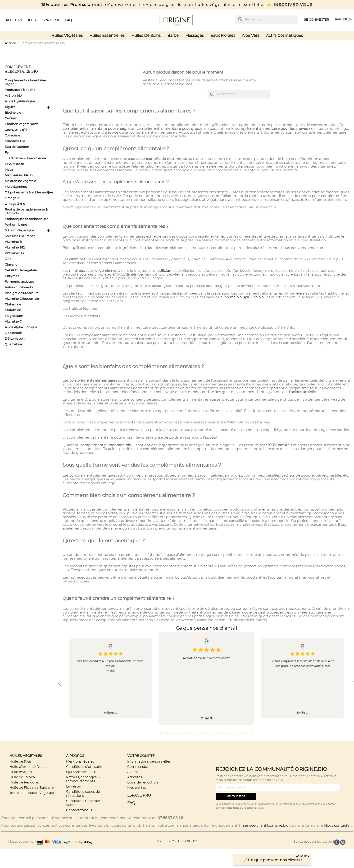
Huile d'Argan (21, 772)
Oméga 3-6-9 (15, 204)
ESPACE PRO (139, 795)
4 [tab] (176, 733)
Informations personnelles (149, 762)
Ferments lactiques (19, 282)
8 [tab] (195, 733)
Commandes (138, 767)
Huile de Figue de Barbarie (32, 788)
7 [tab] (190, 733)
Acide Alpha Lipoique (21, 327)
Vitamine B (13, 242)
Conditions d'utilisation (85, 767)
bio (143, 248)
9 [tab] (199, 733)
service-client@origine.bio (266, 826)
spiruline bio (254, 297)
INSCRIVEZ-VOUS (293, 5)
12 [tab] (213, 733)
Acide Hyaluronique (20, 101)
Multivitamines (16, 187)
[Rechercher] (267, 20)
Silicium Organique (19, 231)
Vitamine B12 (15, 248)
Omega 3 (12, 198)
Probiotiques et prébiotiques (26, 219)
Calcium (11, 119)
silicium (166, 271)
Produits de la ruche (20, 90)
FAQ (131, 803)
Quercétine (13, 345)
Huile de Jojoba (22, 777)
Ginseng (11, 265)
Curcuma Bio (15, 141)
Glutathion (13, 310)
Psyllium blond (16, 225)
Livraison (74, 786)
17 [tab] (237, 733)
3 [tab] (171, 733)
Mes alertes (137, 788)
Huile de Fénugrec (25, 782)
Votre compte (141, 756)
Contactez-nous (79, 810)
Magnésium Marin (19, 176)
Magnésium (14, 316)
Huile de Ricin (21, 762)
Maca (9, 170)
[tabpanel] (206, 678)
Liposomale (14, 333)
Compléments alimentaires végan (26, 82)
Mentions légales (80, 762)
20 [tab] (251, 733)
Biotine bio (13, 113)
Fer (7, 153)
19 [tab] (247, 733)
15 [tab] (228, 733)
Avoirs (132, 772)
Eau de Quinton (17, 147)
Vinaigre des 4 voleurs (21, 293)
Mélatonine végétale (20, 181)
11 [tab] (209, 733)
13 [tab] (218, 733)
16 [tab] (232, 733)
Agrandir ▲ (303, 856)
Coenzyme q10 (16, 130)
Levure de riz (15, 164)
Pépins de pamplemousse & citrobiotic (26, 212)
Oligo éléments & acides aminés (29, 193)
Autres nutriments (19, 288)
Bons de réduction (143, 782)
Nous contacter (338, 826)
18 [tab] (242, 733)
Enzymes (12, 276)
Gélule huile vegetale (21, 270)
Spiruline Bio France (20, 236)
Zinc (8, 259)
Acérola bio (13, 96)
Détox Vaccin (15, 339)
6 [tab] (185, 733)
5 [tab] (180, 733)
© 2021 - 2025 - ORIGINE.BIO (177, 841)
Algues (10, 107)
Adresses (135, 777)
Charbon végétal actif (21, 124)
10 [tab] (204, 733)
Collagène (12, 136)
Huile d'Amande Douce (28, 767)
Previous (60, 683)
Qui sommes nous (81, 772)
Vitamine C (13, 322)
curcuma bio (231, 297)
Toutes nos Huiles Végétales (32, 793)
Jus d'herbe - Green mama (25, 158)
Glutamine (13, 305)
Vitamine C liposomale (22, 299)
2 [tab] (166, 733)
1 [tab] (161, 733)
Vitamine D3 (14, 253)
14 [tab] (223, 733)
